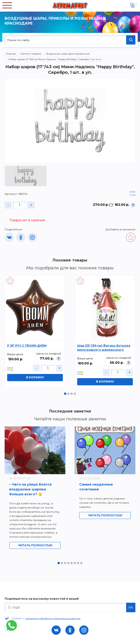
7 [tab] (78, 563)
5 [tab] (72, 563)
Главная (11, 54)
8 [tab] (81, 563)
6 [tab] (75, 563)
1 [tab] (65, 394)
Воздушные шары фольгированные (68, 54)
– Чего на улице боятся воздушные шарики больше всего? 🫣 (30, 489)
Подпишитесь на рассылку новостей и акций (42, 599)
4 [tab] (75, 394)
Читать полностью (35, 545)
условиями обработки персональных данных (53, 618)
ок (131, 607)
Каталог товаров (31, 54)
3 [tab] (72, 394)
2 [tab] (68, 394)
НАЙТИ (131, 40)
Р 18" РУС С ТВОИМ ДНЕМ (27, 346)
